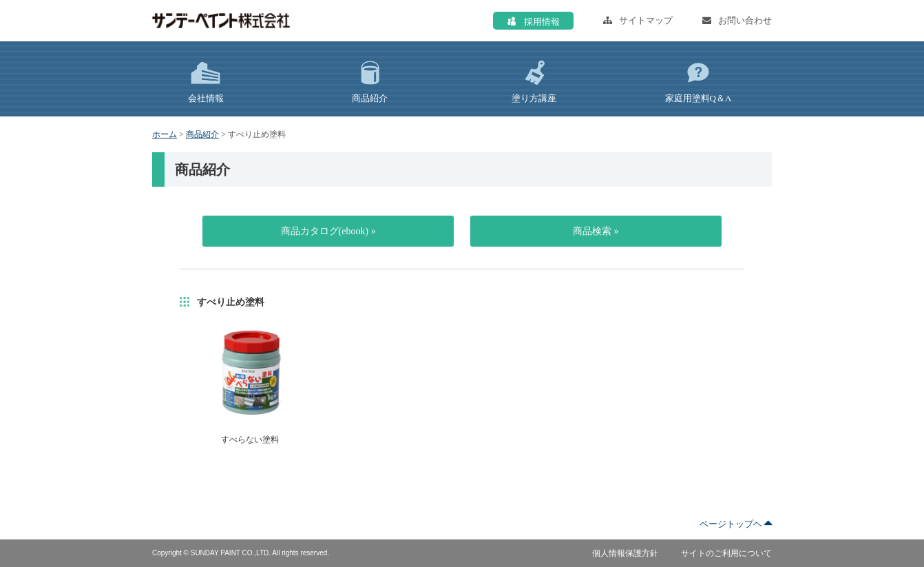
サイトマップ (638, 20)
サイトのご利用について (726, 553)
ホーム (165, 134)
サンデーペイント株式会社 (221, 21)
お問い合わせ (737, 20)
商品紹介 (202, 134)
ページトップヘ (736, 524)
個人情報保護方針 (625, 553)
